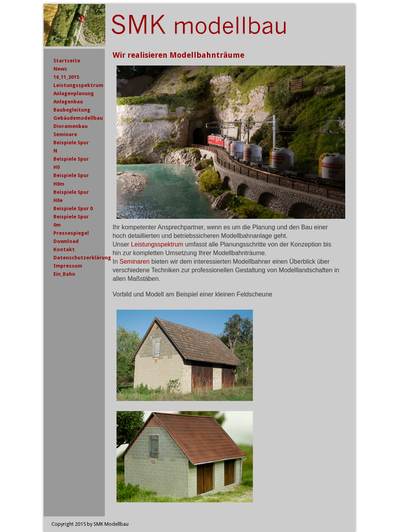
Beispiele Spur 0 (73, 208)
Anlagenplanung (74, 93)
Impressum (68, 266)
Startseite (67, 61)
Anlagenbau (68, 102)
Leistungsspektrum (157, 244)
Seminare (65, 134)
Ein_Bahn (64, 274)
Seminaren (135, 262)
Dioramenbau (71, 126)
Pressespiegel (71, 233)
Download (66, 241)
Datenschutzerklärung (82, 258)
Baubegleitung (72, 110)
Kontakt (64, 249)
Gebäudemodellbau (78, 118)
